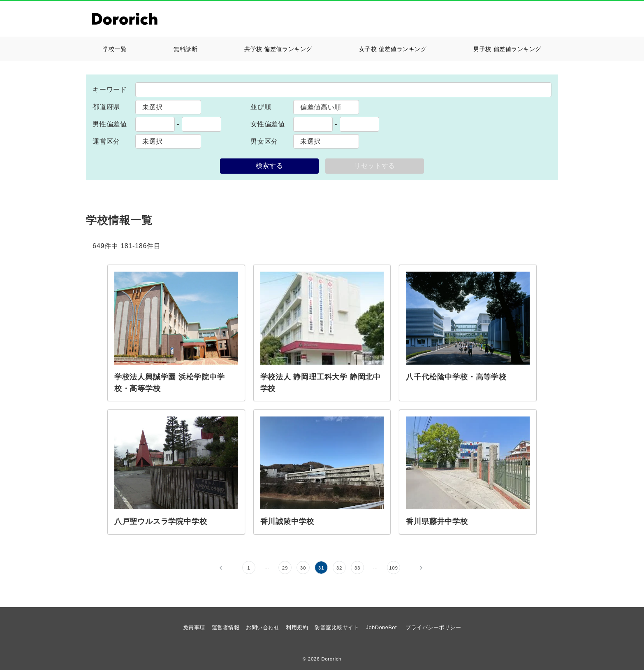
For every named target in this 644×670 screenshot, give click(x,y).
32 (339, 568)
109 (394, 568)
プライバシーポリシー (433, 627)
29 (285, 568)
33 (358, 568)
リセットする (375, 166)
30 (303, 568)
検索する (270, 166)
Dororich (331, 659)
